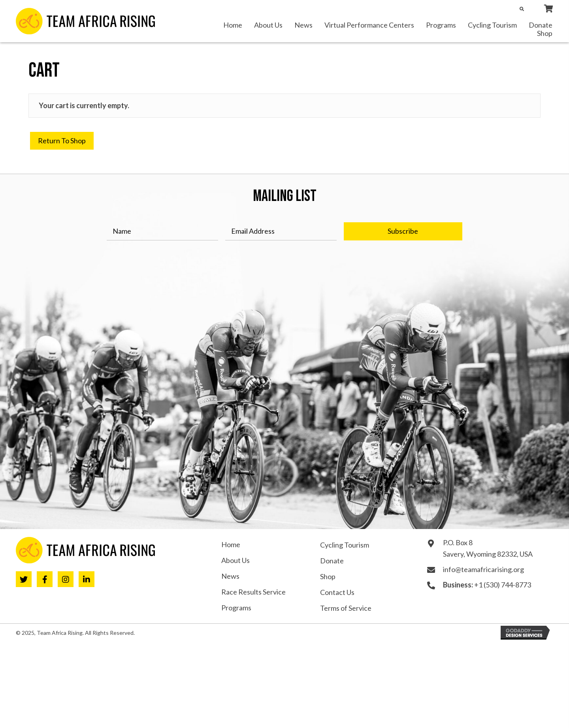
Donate (332, 561)
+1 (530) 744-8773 (503, 585)
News (230, 576)
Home (231, 544)
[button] (403, 231)
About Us (236, 560)
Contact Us (337, 592)
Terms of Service (346, 608)
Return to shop (62, 141)
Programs (236, 608)
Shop (328, 576)
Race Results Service (253, 592)
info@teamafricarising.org (483, 569)
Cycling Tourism (345, 545)
